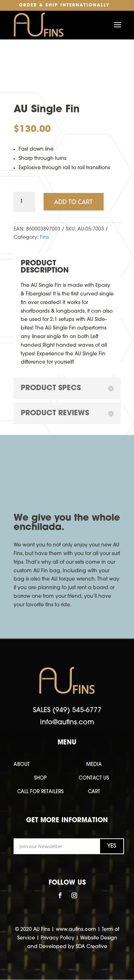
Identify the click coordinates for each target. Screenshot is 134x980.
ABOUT (22, 765)
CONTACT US (94, 778)
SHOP (40, 778)
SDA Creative (91, 947)
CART (94, 792)
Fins (44, 238)
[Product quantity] (24, 202)
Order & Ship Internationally (64, 5)
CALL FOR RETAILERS (40, 792)
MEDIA (94, 765)
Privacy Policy (58, 938)
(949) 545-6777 (77, 711)
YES (112, 846)
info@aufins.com (67, 723)
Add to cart (74, 202)
